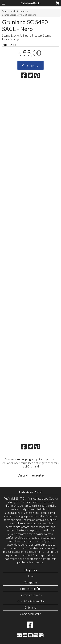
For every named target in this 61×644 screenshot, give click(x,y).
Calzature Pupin (30, 3)
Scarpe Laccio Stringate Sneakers (19, 15)
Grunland (33, 466)
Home (31, 576)
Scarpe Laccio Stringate (14, 11)
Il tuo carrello (31, 589)
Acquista (31, 65)
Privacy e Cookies (31, 595)
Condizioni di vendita (31, 601)
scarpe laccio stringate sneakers (39, 463)
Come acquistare (31, 614)
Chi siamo (31, 607)
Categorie (31, 582)
